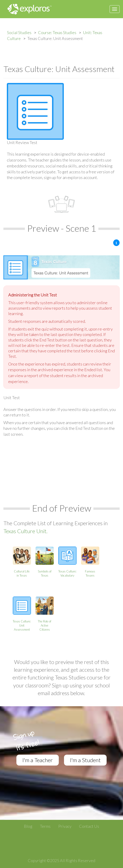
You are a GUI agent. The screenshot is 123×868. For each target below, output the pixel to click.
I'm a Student (85, 760)
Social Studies (19, 32)
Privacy (65, 826)
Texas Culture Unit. (26, 531)
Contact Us (89, 826)
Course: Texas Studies (57, 32)
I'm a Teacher (38, 760)
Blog (28, 826)
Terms (45, 826)
